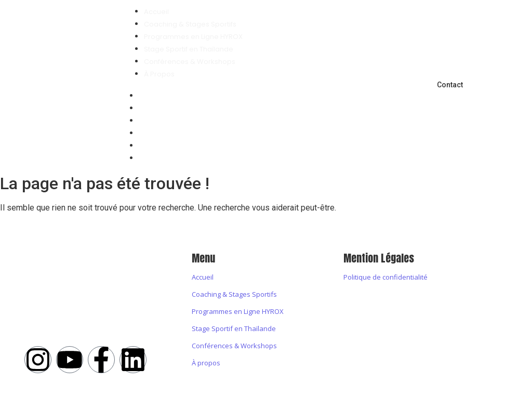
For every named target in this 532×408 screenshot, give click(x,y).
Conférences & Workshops (194, 146)
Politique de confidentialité (385, 277)
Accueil (161, 96)
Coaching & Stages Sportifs (195, 108)
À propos (206, 363)
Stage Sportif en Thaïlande (193, 133)
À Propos (164, 158)
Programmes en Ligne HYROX (198, 121)
